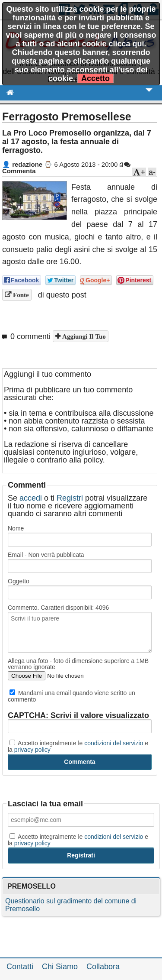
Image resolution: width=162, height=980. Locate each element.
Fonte (20, 295)
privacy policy (32, 750)
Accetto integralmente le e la (78, 746)
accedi (31, 498)
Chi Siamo (60, 967)
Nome (16, 528)
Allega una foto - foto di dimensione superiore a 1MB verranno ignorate (78, 664)
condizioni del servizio (114, 743)
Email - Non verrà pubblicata (46, 555)
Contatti (20, 967)
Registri (70, 498)
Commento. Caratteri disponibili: (58, 608)
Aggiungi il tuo (83, 336)
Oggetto (19, 581)
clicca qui (126, 44)
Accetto (95, 78)
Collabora (103, 967)
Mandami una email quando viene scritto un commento (71, 696)
